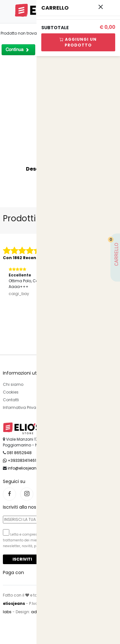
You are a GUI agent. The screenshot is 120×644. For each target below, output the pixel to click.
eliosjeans (14, 603)
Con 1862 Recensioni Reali (31, 258)
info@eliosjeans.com (28, 468)
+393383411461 (20, 460)
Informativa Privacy (22, 407)
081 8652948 (19, 453)
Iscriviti (22, 559)
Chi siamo (13, 384)
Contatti (11, 400)
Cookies (11, 392)
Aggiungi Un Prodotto (78, 42)
